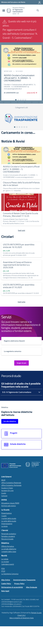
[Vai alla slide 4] (23, 100)
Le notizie (5, 559)
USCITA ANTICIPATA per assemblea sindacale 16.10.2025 (19, 246)
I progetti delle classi (9, 551)
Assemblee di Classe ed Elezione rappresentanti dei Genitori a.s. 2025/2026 (17, 265)
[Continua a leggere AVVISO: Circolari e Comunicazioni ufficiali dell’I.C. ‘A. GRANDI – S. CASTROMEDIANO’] (21, 155)
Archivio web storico (9, 506)
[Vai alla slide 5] (25, 100)
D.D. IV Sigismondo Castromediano (17, 392)
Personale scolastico (9, 534)
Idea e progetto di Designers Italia (21, 618)
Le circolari (5, 562)
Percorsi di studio (7, 539)
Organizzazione (7, 524)
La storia (4, 526)
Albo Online (6, 580)
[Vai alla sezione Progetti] (21, 434)
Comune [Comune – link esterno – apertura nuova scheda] (4, 496)
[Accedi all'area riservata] (40, 2)
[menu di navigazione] (3, 11)
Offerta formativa (8, 546)
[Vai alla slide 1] (16, 100)
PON (3, 569)
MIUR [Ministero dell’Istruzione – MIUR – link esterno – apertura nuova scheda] (3, 480)
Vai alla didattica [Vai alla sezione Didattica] (10, 421)
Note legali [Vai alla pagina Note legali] (5, 591)
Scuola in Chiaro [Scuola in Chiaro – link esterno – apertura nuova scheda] (7, 488)
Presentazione (6, 513)
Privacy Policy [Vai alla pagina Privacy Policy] (19, 584)
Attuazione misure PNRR (10, 503)
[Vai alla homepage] (9, 11)
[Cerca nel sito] (38, 11)
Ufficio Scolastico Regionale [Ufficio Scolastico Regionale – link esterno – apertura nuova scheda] (11, 483)
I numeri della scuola (9, 518)
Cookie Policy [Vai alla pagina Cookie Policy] (6, 584)
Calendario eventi (8, 564)
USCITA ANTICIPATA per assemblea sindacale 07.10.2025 (19, 286)
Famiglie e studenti (8, 536)
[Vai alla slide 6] (27, 127)
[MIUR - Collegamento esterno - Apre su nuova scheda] (13, 2)
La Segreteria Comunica (10, 574)
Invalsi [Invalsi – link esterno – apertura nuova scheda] (4, 493)
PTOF (3, 571)
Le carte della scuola (9, 521)
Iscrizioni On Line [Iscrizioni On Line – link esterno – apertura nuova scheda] (7, 490)
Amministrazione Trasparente (24, 580)
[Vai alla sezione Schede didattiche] (21, 445)
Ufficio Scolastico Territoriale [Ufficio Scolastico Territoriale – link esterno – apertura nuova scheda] (11, 485)
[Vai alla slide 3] (21, 100)
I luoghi (4, 516)
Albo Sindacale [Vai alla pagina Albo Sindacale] (32, 587)
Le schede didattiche (9, 549)
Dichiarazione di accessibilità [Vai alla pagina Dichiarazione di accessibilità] (12, 587)
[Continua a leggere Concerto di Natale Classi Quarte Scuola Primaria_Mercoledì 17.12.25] (21, 202)
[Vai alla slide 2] (18, 100)
